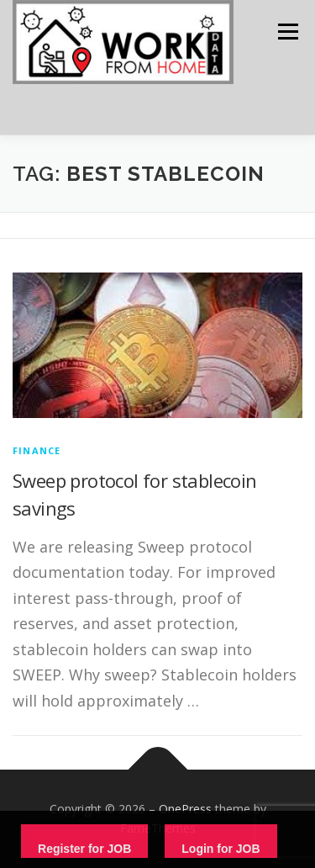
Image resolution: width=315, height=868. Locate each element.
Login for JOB (220, 849)
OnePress (185, 809)
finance (37, 450)
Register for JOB (84, 849)
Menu (287, 32)
